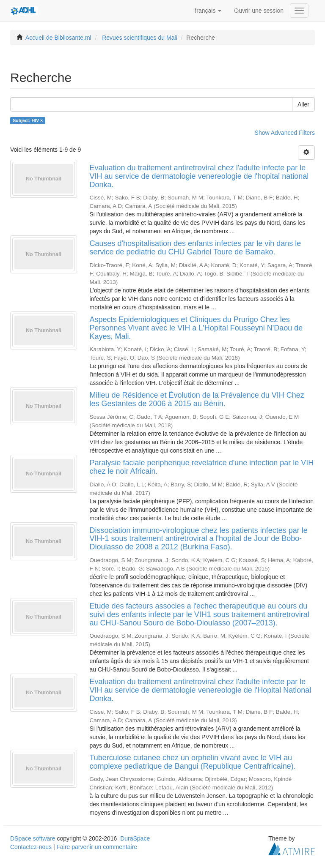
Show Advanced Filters (285, 133)
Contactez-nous (31, 847)
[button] (208, 11)
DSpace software (33, 838)
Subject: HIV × (28, 120)
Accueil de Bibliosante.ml (58, 38)
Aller (303, 104)
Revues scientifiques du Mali (139, 38)
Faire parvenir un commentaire (97, 847)
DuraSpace (135, 838)
